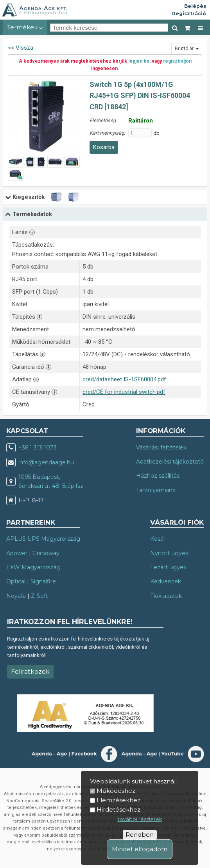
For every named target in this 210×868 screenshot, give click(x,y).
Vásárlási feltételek (161, 448)
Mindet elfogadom (140, 849)
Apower (17, 553)
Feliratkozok (30, 672)
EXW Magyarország (33, 567)
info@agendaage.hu (46, 462)
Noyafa (16, 596)
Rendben (140, 835)
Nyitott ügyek (169, 553)
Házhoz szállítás (158, 476)
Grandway (46, 553)
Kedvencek (166, 581)
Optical (16, 581)
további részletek (140, 819)
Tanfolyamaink (156, 490)
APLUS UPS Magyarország (43, 539)
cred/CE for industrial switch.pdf (124, 392)
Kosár (158, 539)
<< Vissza (21, 48)
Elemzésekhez (118, 800)
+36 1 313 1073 (38, 448)
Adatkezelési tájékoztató (170, 462)
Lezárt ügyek (168, 567)
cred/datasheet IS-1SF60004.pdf (124, 379)
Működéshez (116, 791)
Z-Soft (39, 596)
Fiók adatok (166, 596)
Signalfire (43, 581)
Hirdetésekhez (118, 809)
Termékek (25, 27)
